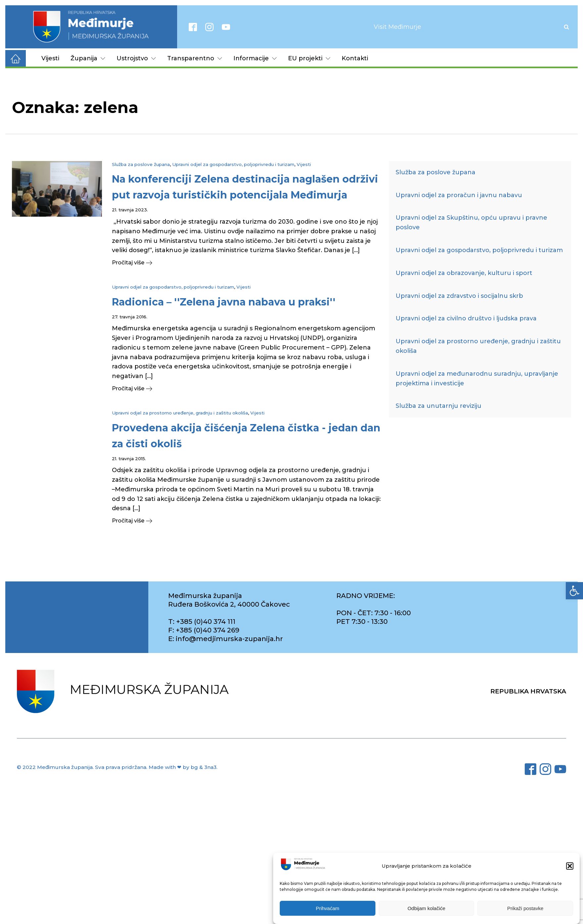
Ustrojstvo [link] (136, 58)
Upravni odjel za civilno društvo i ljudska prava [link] (466, 318)
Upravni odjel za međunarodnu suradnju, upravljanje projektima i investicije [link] (477, 379)
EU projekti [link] (309, 58)
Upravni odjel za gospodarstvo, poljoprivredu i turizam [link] (233, 164)
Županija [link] (88, 58)
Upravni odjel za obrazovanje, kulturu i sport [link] (464, 273)
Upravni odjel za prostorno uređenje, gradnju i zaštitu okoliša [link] (180, 413)
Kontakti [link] (355, 58)
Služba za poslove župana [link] (141, 164)
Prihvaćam (328, 909)
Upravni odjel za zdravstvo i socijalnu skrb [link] (459, 296)
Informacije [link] (255, 58)
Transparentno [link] (195, 58)
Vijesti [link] (50, 58)
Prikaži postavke (525, 909)
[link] (574, 591)
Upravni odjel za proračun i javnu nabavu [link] (459, 195)
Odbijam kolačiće (426, 909)
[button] (570, 867)
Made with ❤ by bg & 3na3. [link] (183, 767)
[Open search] (566, 27)
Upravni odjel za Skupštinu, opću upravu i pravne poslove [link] (471, 222)
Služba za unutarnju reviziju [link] (438, 406)
